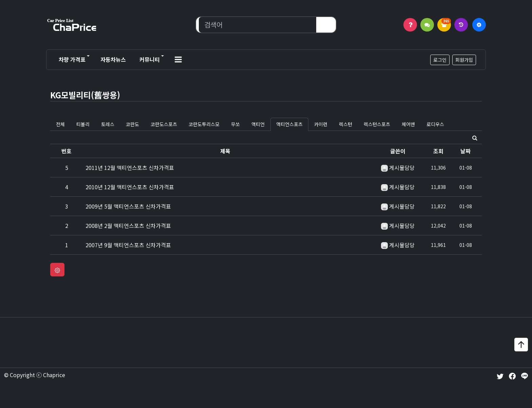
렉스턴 (346, 124)
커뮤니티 (150, 59)
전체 (60, 124)
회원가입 (464, 60)
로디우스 (435, 124)
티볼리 (83, 124)
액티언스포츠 (289, 124)
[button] (178, 60)
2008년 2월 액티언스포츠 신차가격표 (128, 226)
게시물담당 (402, 168)
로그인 (440, 60)
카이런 (321, 124)
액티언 (258, 124)
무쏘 (235, 124)
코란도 (132, 124)
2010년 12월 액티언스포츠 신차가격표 (130, 187)
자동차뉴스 (113, 59)
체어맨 (408, 124)
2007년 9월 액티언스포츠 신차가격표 (128, 245)
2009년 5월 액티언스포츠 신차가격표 (128, 206)
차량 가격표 (72, 59)
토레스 (108, 124)
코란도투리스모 (204, 124)
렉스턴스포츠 (377, 124)
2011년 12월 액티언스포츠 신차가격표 (130, 168)
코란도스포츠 (164, 124)
